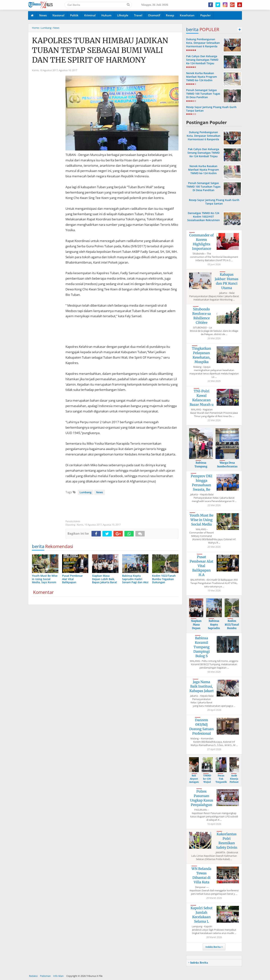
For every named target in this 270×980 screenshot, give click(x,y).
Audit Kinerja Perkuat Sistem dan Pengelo (234, 783)
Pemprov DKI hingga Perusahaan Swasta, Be (202, 483)
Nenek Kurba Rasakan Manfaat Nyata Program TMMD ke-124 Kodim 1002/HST (201, 79)
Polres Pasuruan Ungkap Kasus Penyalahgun (202, 798)
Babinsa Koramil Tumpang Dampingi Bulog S (202, 647)
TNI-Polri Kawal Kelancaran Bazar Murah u (202, 398)
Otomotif (154, 15)
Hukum (106, 15)
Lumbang (86, 492)
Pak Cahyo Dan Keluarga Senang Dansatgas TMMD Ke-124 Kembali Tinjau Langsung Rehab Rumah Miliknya (202, 63)
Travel (138, 15)
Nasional (58, 15)
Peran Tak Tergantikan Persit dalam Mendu (223, 783)
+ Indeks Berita (198, 963)
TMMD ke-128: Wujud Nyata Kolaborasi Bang (208, 783)
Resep (170, 15)
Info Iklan (58, 976)
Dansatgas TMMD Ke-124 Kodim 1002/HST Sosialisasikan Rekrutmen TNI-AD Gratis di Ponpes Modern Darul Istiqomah (204, 220)
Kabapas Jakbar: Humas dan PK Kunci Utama (227, 281)
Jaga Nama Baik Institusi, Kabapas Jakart (202, 686)
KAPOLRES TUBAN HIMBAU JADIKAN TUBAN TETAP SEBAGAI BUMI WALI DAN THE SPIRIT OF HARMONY (100, 50)
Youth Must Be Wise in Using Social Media (201, 520)
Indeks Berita (213, 947)
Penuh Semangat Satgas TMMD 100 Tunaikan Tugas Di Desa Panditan (203, 94)
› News (56, 28)
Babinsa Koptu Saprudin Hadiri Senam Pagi (214, 628)
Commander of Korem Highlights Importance (201, 242)
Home (35, 28)
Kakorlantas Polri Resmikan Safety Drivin (227, 841)
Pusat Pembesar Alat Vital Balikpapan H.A (201, 566)
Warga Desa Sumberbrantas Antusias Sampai (227, 466)
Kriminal (90, 15)
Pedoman (45, 976)
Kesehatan (187, 15)
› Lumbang (45, 28)
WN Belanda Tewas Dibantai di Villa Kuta (201, 875)
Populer (205, 15)
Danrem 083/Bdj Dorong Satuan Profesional (201, 727)
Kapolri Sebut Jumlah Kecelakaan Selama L (202, 915)
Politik (74, 15)
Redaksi (33, 976)
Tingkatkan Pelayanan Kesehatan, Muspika (201, 355)
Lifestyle (123, 15)
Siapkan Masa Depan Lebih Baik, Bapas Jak (196, 630)
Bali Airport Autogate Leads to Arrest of (194, 783)
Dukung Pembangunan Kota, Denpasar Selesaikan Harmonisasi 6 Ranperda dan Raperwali (203, 45)
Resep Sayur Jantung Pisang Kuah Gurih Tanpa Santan (214, 202)
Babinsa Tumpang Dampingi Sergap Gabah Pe (201, 468)
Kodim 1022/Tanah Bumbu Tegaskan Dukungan (232, 628)
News (43, 15)
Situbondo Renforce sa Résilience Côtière (202, 316)
